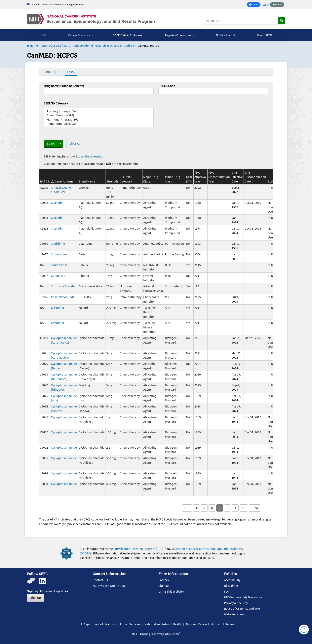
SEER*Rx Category (56, 103)
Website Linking (235, 614)
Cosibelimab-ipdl (62, 297)
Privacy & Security (236, 603)
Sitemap (164, 586)
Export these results (89, 156)
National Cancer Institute (203, 624)
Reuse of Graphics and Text (242, 608)
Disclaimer (231, 586)
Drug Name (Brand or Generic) (64, 86)
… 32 (255, 508)
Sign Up (36, 598)
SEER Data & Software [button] (128, 35)
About (49, 72)
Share (255, 5)
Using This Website (171, 591)
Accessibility (232, 580)
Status (272, 181)
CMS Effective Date (237, 177)
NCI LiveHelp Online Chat (109, 586)
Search (52, 143)
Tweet (265, 5)
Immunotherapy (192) (99, 124)
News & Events (225, 35)
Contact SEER (102, 580)
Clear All (75, 143)
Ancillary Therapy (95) (99, 111)
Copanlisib (58, 276)
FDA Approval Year (200, 177)
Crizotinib (58, 308)
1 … (187, 508)
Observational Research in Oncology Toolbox (104, 45)
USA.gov (229, 624)
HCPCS (72, 72)
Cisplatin (57, 203)
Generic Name (64, 181)
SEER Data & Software (56, 45)
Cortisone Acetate (63, 286)
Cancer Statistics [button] (79, 35)
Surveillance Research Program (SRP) (138, 549)
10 (244, 508)
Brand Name (87, 181)
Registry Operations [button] (178, 35)
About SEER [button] (265, 35)
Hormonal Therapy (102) (99, 119)
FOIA (227, 591)
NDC (60, 72)
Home (43, 35)
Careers (164, 580)
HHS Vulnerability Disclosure (243, 597)
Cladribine (58, 243)
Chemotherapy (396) (99, 115)
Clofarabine (59, 254)
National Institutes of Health (163, 624)
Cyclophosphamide (64, 417)
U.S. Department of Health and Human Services (109, 624)
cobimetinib (59, 265)
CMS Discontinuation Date (255, 177)
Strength (112, 181)
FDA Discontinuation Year (219, 177)
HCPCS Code (167, 86)
